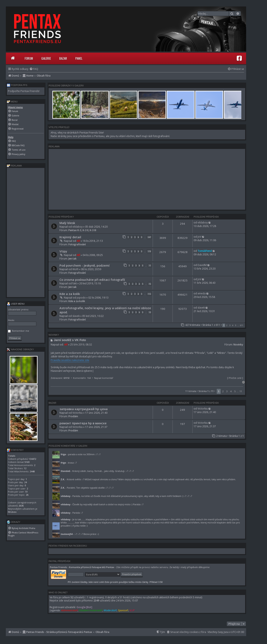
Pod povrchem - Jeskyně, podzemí (84, 265)
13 (150, 312)
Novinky (238, 345)
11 (150, 265)
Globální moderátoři (91, 610)
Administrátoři (69, 610)
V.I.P (132, 610)
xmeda (202, 293)
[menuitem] (34, 69)
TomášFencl (205, 251)
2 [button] (227, 325)
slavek (76, 316)
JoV (199, 237)
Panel (79, 58)
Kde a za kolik (70, 294)
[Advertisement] (147, 179)
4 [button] (233, 325)
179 (149, 251)
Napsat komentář (104, 378)
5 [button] (236, 325)
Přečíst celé (235, 378)
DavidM (202, 265)
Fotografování (77, 244)
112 (149, 294)
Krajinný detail (70, 237)
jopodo (81, 298)
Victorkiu (77, 413)
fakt (75, 283)
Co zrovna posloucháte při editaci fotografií (92, 280)
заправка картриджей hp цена (84, 409)
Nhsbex (12, 512)
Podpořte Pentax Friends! (24, 91)
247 (149, 237)
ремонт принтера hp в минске (83, 423)
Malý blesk (67, 223)
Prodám (73, 416)
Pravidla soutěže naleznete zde (70, 360)
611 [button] (242, 325)
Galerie (46, 58)
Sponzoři (123, 610)
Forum (29, 58)
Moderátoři (110, 610)
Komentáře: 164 (82, 378)
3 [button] (230, 325)
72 (150, 284)
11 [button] (241, 391)
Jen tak (72, 259)
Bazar (63, 58)
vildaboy (77, 227)
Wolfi (75, 269)
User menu (16, 304)
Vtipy (63, 251)
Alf (78, 241)
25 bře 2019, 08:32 (81, 345)
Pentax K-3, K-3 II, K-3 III (82, 230)
